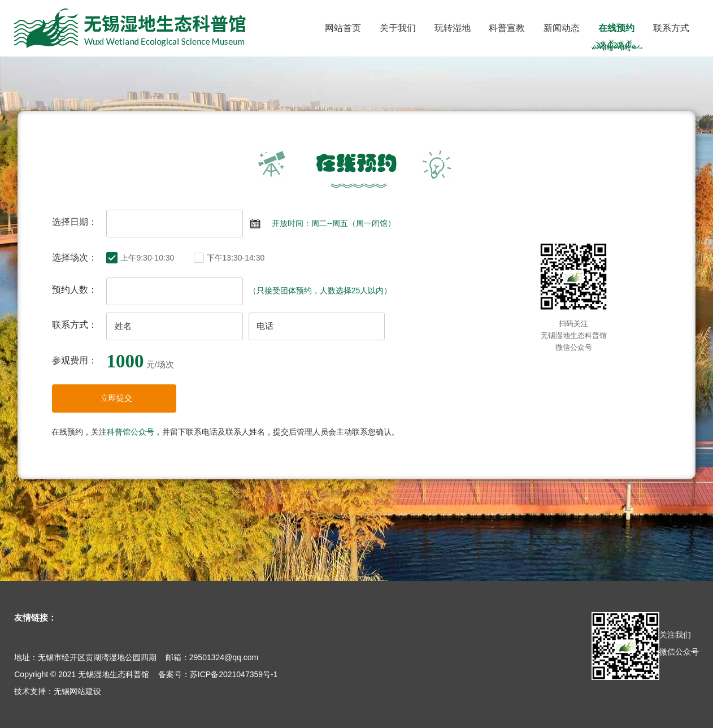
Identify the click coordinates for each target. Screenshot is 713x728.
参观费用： (75, 360)
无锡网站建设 (77, 691)
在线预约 (616, 28)
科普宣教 (507, 28)
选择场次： (75, 257)
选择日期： (75, 222)
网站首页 (343, 28)
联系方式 (671, 28)
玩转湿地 (453, 28)
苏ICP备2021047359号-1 (234, 674)
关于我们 (398, 28)
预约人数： (75, 290)
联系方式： (75, 325)
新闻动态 (562, 28)
